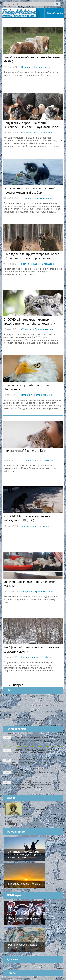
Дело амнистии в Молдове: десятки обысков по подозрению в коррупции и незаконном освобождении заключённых (31, 785)
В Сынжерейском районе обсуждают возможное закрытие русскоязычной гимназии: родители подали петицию (32, 740)
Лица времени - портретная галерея (23, 920)
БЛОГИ (11, 798)
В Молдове (48, 264)
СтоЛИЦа (47, 657)
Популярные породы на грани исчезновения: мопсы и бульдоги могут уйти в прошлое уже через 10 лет (31, 127)
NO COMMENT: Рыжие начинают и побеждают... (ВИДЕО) (27, 519)
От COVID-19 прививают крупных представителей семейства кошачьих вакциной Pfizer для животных (29, 324)
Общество (27, 330)
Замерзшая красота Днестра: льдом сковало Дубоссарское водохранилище (24, 855)
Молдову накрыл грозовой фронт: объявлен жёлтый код (29, 774)
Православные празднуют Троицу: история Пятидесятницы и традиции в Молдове (29, 751)
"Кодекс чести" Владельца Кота (25, 451)
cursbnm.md (41, 965)
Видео (45, 526)
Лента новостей (16, 729)
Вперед (18, 685)
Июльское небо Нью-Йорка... (24, 884)
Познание (26, 67)
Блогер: (11, 821)
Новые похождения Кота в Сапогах (23, 946)
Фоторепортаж (16, 832)
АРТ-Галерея (14, 896)
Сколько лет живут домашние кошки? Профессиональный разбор (29, 191)
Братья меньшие (43, 67)
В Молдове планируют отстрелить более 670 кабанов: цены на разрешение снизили (31, 258)
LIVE (9, 690)
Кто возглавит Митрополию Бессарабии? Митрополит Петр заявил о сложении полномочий (28, 763)
